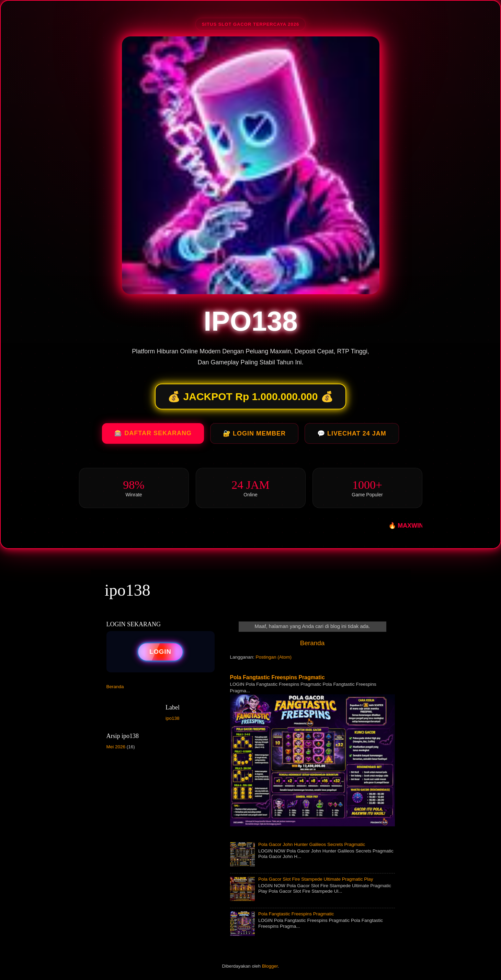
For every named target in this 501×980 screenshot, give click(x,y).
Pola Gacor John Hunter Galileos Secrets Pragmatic (312, 844)
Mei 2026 (116, 747)
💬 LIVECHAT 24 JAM (352, 436)
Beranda (312, 643)
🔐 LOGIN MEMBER (254, 436)
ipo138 (128, 590)
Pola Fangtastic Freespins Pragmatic (277, 677)
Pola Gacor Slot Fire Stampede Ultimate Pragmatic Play (316, 879)
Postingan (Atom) (274, 657)
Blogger (270, 966)
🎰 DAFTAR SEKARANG (153, 435)
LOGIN (160, 652)
